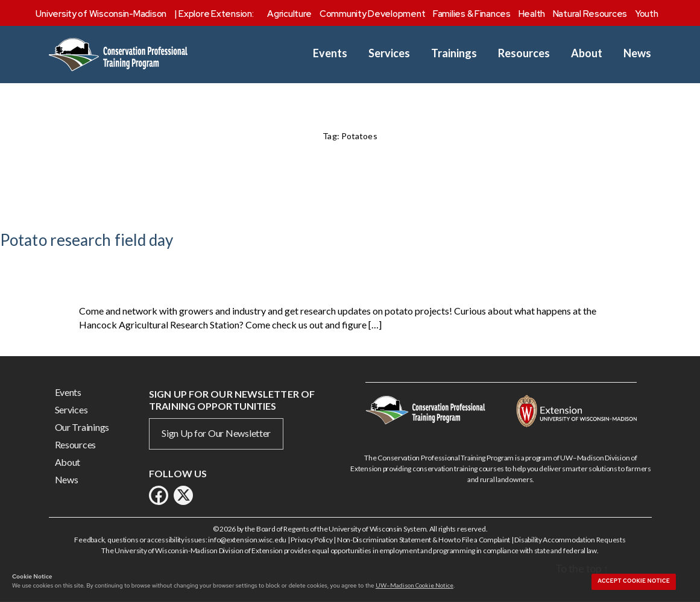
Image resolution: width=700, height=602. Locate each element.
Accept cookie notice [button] (634, 581)
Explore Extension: (216, 14)
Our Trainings (82, 427)
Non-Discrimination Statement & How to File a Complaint (424, 540)
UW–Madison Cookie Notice (415, 585)
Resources (524, 53)
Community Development (372, 14)
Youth (647, 14)
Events (330, 53)
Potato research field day (87, 240)
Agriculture (289, 14)
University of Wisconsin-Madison (101, 14)
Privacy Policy (311, 540)
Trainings (454, 53)
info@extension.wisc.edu (247, 540)
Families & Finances (472, 14)
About (587, 53)
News (637, 53)
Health (532, 14)
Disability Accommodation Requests (570, 540)
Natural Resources (590, 14)
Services (389, 53)
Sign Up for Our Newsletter (216, 433)
